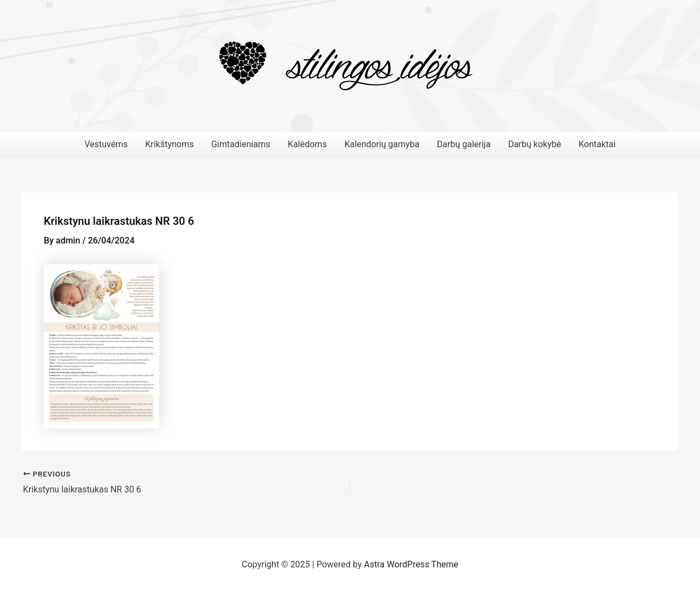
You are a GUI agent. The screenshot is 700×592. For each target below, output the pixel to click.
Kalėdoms (307, 144)
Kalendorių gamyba (382, 144)
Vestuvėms (106, 144)
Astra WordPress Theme (411, 564)
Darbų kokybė (535, 144)
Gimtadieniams (241, 144)
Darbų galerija (464, 144)
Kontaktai (597, 144)
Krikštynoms (169, 144)
